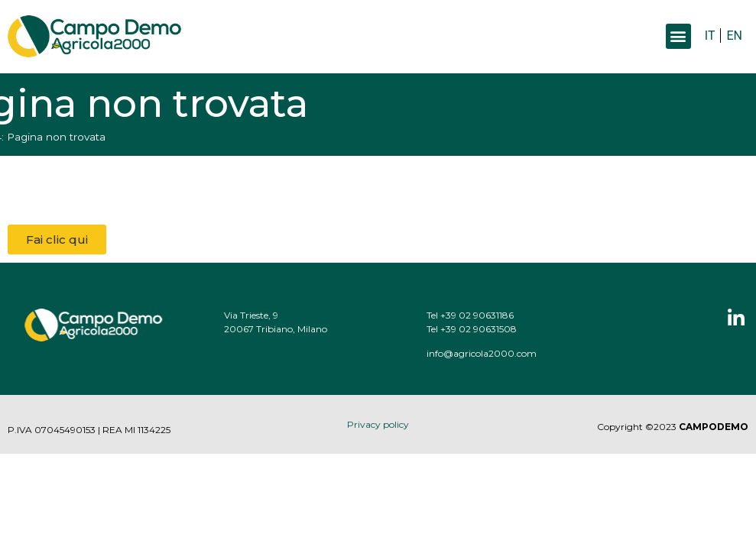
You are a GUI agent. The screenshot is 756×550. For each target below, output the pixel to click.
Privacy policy (378, 424)
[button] (678, 36)
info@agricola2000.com (494, 353)
